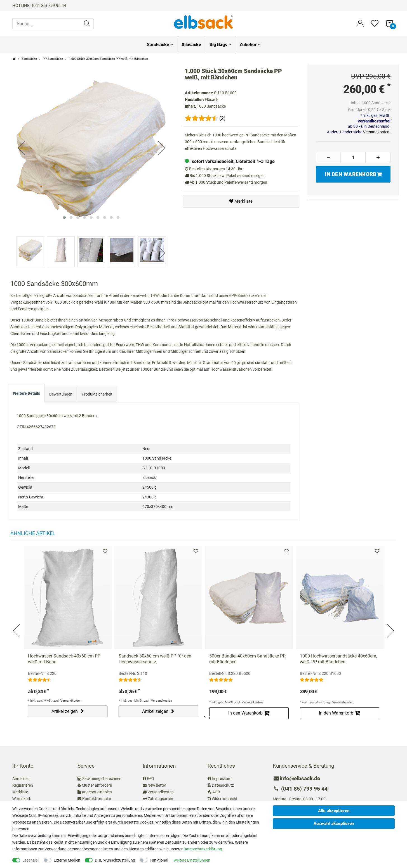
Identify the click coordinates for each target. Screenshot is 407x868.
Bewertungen (61, 392)
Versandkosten (376, 132)
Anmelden (21, 777)
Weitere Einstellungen (192, 860)
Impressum (222, 777)
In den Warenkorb (353, 174)
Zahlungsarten (160, 797)
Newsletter (157, 784)
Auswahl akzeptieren (334, 824)
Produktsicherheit (97, 392)
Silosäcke (191, 45)
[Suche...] (53, 24)
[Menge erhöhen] (378, 157)
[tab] (26, 393)
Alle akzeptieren (334, 811)
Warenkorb (22, 797)
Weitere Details (26, 392)
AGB (216, 790)
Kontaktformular (97, 797)
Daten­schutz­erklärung (203, 849)
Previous (17, 622)
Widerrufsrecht (225, 797)
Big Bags (220, 45)
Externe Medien (67, 860)
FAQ (150, 777)
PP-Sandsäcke (53, 59)
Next (390, 622)
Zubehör (250, 45)
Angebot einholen (97, 790)
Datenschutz (223, 784)
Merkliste (241, 201)
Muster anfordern (97, 784)
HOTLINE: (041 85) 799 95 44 (39, 6)
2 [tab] (210, 715)
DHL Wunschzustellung (115, 860)
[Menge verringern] (328, 157)
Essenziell (31, 860)
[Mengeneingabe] (353, 157)
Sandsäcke (160, 45)
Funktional (159, 860)
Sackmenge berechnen (102, 777)
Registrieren (23, 784)
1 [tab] (205, 715)
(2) (222, 118)
